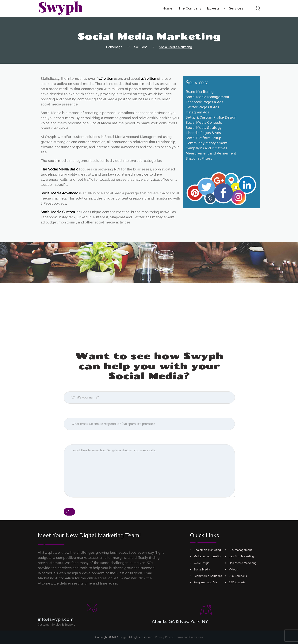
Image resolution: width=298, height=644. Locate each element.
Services (236, 8)
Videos (231, 570)
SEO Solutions (236, 576)
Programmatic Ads (204, 582)
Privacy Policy (164, 637)
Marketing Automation (206, 556)
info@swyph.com (56, 619)
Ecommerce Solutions (206, 576)
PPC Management (239, 550)
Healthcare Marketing (241, 563)
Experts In (215, 8)
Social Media (200, 570)
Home (167, 8)
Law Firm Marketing (239, 556)
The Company (190, 8)
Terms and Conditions (189, 637)
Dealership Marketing (205, 550)
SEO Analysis (235, 582)
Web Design (200, 563)
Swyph (123, 637)
